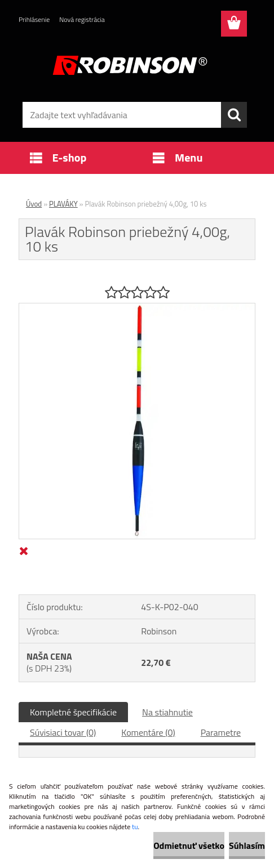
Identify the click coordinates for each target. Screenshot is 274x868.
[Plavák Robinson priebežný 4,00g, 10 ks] (137, 308)
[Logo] (130, 65)
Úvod (34, 204)
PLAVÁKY (63, 204)
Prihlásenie (34, 19)
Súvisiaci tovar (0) (63, 732)
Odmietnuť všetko (189, 845)
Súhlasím (247, 845)
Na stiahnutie (167, 712)
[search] (234, 115)
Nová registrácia (82, 19)
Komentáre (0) (148, 732)
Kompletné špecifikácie (73, 712)
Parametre (221, 732)
